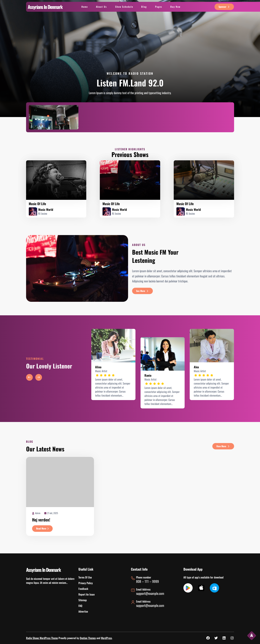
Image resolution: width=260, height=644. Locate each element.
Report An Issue (87, 594)
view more (223, 446)
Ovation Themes (88, 638)
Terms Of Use (85, 577)
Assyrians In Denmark (45, 7)
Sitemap (83, 600)
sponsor (224, 7)
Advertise (83, 611)
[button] (29, 377)
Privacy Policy (86, 583)
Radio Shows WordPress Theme (42, 638)
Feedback (83, 589)
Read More (44, 529)
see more (143, 291)
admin (38, 513)
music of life (37, 204)
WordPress (106, 638)
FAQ (80, 606)
